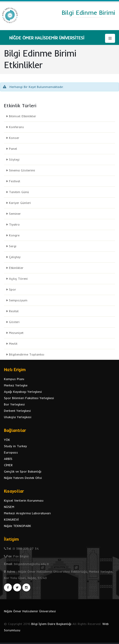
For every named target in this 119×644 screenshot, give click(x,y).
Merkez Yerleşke (16, 385)
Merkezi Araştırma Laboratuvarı (27, 513)
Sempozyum (18, 300)
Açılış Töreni (18, 279)
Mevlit (13, 344)
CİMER (8, 465)
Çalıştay (15, 257)
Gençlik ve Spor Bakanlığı (23, 471)
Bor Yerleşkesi (14, 404)
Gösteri (14, 322)
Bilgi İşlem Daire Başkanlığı (51, 624)
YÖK (7, 440)
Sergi (13, 246)
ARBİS (8, 459)
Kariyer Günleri (20, 203)
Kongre (14, 235)
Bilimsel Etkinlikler (23, 116)
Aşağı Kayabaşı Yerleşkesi (23, 392)
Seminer (15, 214)
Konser (14, 138)
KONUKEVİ (11, 519)
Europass (11, 452)
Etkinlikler (16, 268)
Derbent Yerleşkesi (17, 411)
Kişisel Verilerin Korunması (24, 500)
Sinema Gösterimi (22, 170)
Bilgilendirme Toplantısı (27, 354)
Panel (13, 149)
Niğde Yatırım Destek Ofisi (23, 478)
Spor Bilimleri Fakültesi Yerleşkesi (29, 398)
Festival (15, 181)
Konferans (16, 127)
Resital (14, 311)
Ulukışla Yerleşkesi (18, 417)
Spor (13, 289)
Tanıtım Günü (19, 192)
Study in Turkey (15, 446)
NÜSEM (9, 507)
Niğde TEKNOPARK (18, 526)
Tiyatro (14, 224)
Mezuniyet (16, 333)
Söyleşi (14, 159)
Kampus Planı (14, 379)
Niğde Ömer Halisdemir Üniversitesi (30, 611)
